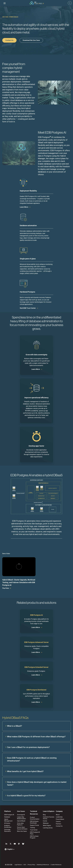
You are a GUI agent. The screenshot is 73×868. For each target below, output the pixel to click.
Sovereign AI (21, 815)
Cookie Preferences (56, 865)
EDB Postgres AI (9, 815)
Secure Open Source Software (22, 828)
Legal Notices (18, 865)
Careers (58, 822)
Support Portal (34, 825)
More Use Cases (22, 831)
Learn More (24, 207)
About (58, 815)
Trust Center (34, 830)
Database (7, 817)
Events (45, 821)
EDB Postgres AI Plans (35, 833)
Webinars (46, 823)
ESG (25, 865)
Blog (44, 815)
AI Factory (7, 823)
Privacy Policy (31, 865)
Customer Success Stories (49, 818)
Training (32, 828)
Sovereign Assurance (7, 830)
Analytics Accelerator (8, 826)
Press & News (60, 819)
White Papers (47, 825)
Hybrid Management (8, 820)
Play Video (6, 588)
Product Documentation (35, 818)
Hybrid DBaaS (21, 821)
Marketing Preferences (43, 865)
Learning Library (48, 828)
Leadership (59, 817)
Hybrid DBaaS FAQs (15, 718)
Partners (59, 824)
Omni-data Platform (20, 824)
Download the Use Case (31, 40)
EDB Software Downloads (34, 822)
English (10, 849)
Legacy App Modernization (21, 818)
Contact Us (9, 40)
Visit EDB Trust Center (28, 308)
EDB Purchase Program (34, 837)
